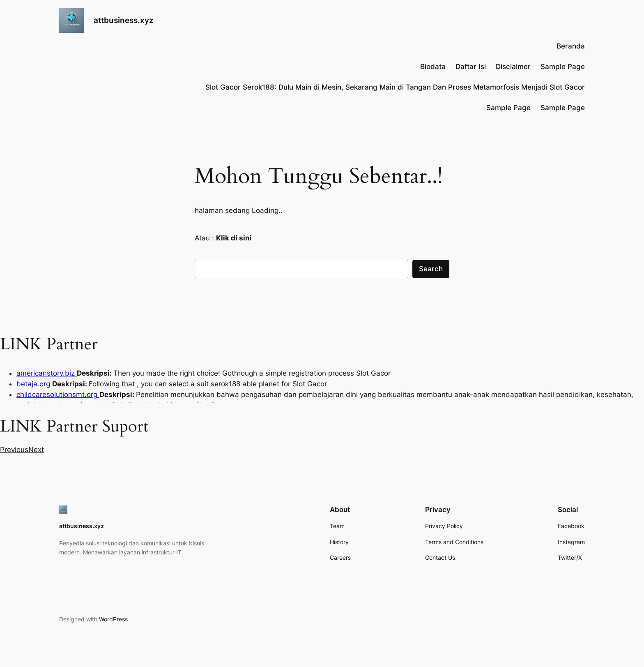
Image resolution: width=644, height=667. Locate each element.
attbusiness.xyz (124, 20)
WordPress (113, 619)
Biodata (433, 67)
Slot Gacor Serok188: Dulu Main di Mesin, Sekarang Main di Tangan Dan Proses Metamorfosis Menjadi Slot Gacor (395, 87)
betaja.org (34, 384)
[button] (14, 450)
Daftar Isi (471, 67)
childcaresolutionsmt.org (58, 395)
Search (431, 269)
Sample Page (563, 67)
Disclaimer (513, 67)
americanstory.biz (47, 373)
